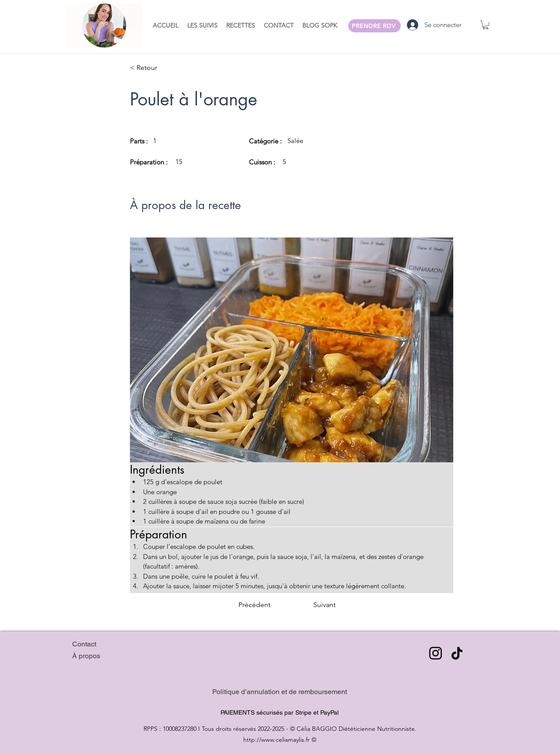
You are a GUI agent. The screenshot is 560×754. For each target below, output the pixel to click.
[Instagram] (436, 653)
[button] (202, 25)
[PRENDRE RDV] (374, 26)
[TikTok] (457, 653)
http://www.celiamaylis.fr (276, 740)
